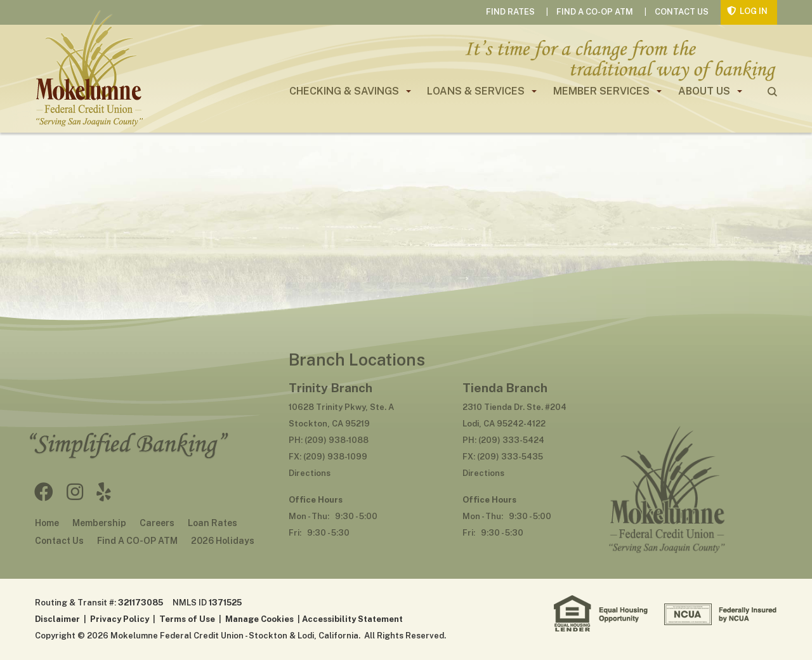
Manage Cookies (259, 619)
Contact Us (682, 12)
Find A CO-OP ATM (595, 12)
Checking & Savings (344, 91)
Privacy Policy (120, 619)
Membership (99, 523)
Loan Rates (213, 523)
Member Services (601, 91)
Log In (754, 11)
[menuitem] (345, 91)
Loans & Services (476, 91)
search (772, 92)
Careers (157, 523)
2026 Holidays (223, 541)
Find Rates (510, 12)
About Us (704, 91)
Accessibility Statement (352, 619)
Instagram (75, 492)
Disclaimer (57, 619)
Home (47, 523)
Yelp (104, 492)
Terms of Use (187, 619)
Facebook (44, 492)
